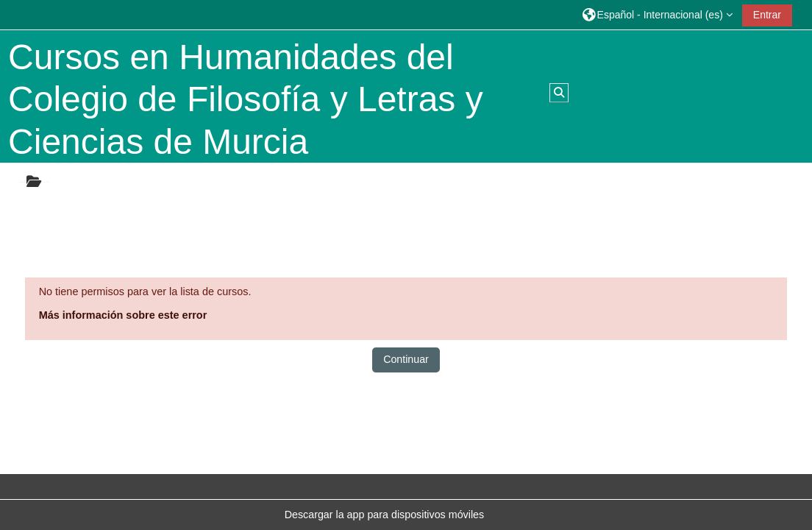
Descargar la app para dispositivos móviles (384, 515)
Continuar (406, 359)
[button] (658, 14)
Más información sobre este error (123, 315)
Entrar (767, 15)
